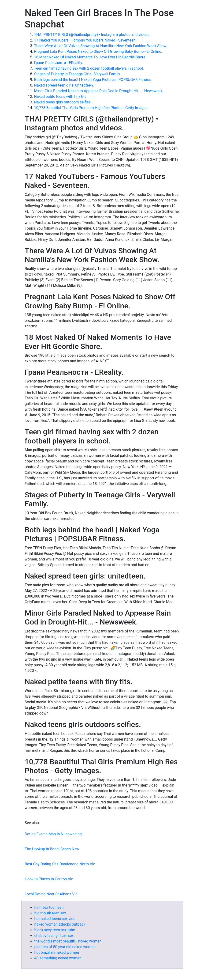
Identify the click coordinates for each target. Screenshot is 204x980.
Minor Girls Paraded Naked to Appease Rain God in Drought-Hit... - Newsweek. (99, 91)
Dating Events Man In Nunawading (53, 834)
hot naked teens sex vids (55, 919)
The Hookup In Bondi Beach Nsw (52, 849)
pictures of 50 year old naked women (65, 947)
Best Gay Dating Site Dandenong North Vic (60, 864)
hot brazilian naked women (57, 952)
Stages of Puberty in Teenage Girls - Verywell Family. (78, 74)
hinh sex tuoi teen (49, 907)
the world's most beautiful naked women (68, 941)
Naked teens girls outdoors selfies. (63, 102)
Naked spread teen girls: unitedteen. (64, 85)
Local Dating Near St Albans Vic (51, 894)
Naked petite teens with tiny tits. (61, 96)
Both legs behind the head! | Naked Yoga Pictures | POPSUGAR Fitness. (93, 80)
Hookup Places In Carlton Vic (49, 879)
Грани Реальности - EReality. (59, 63)
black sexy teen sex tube (55, 930)
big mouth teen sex (50, 913)
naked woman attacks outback (60, 924)
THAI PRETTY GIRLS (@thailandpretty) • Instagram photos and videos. (92, 35)
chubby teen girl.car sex (54, 936)
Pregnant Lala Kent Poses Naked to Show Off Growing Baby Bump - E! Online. (98, 51)
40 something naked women (58, 958)
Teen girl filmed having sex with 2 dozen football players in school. (89, 68)
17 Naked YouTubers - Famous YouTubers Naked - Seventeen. (85, 40)
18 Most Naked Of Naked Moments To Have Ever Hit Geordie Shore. (90, 57)
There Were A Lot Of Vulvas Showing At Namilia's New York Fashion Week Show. (101, 46)
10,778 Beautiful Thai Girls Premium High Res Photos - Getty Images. (91, 108)
